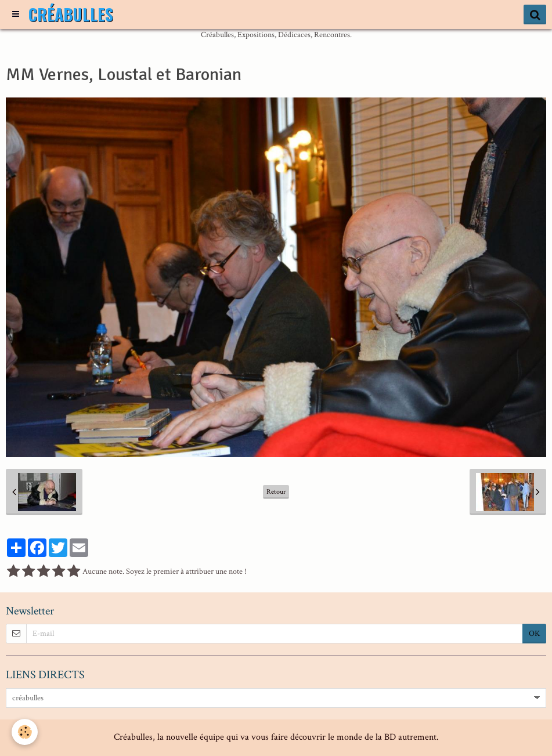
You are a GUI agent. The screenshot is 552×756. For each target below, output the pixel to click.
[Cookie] (25, 732)
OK (534, 634)
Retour (276, 492)
